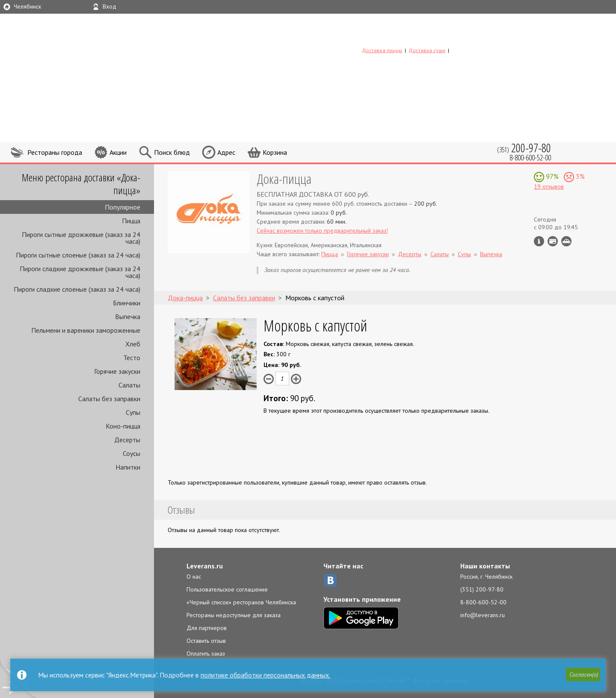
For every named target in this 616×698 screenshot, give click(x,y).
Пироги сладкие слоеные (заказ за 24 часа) (77, 289)
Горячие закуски (117, 371)
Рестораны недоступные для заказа (234, 615)
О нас (194, 577)
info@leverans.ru (483, 615)
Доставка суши (427, 50)
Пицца (131, 221)
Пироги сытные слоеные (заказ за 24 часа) (78, 255)
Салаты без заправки (109, 399)
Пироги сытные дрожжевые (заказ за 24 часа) (81, 238)
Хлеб (133, 344)
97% (551, 176)
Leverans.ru (205, 566)
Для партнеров (207, 628)
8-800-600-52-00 (483, 602)
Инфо (539, 241)
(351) (524, 148)
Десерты (127, 440)
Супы (133, 412)
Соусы (132, 453)
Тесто (132, 358)
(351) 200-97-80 (482, 589)
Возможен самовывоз (566, 241)
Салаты (129, 385)
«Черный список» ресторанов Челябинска (241, 602)
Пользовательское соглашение (227, 589)
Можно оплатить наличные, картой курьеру (553, 241)
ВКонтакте (330, 580)
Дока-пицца (284, 179)
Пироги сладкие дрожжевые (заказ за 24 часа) (80, 272)
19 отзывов (549, 186)
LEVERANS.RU (417, 36)
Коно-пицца (123, 426)
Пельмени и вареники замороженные (86, 330)
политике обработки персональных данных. (265, 675)
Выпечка (128, 316)
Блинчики (127, 303)
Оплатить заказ (206, 654)
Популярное (123, 207)
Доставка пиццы (382, 50)
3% (579, 176)
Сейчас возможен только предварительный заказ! (322, 231)
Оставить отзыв (206, 641)
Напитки (128, 467)
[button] (582, 675)
